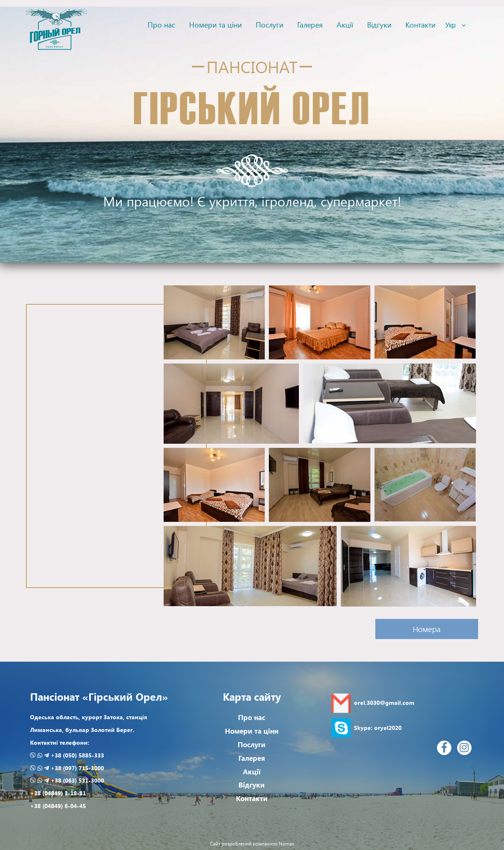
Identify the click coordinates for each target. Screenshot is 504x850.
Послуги (269, 24)
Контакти (420, 24)
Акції (345, 24)
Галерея (310, 24)
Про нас (161, 24)
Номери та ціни (215, 24)
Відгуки (379, 24)
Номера (427, 629)
